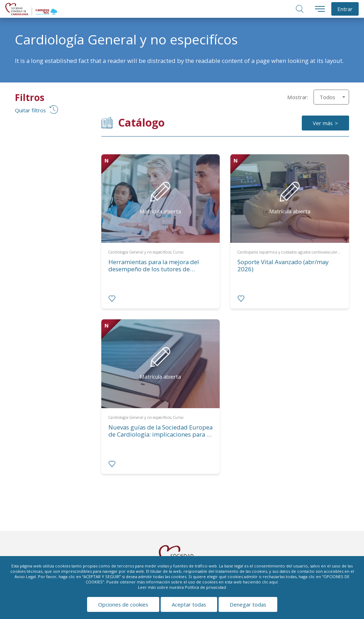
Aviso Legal (25, 577)
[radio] (112, 299)
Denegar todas (248, 604)
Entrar (345, 9)
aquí (274, 582)
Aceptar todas (189, 604)
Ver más (323, 123)
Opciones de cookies (123, 604)
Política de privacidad (205, 587)
